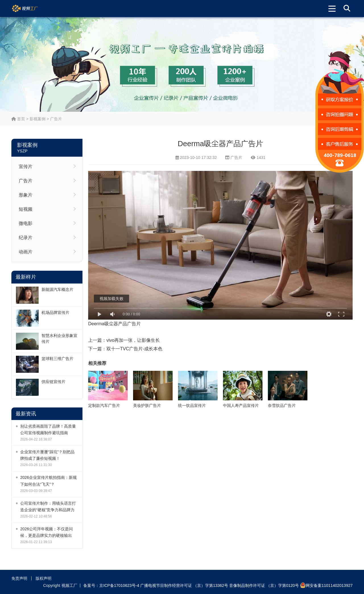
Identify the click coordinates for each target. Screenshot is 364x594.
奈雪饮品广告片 (282, 405)
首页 (18, 119)
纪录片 (26, 238)
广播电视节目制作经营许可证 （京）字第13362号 (184, 585)
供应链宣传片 (53, 382)
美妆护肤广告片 (147, 405)
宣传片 (26, 166)
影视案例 (38, 119)
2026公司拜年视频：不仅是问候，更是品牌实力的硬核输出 (46, 532)
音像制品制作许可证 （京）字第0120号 (264, 585)
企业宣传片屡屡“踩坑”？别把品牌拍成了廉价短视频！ (47, 455)
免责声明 (19, 578)
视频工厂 (32, 9)
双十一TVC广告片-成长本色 (134, 349)
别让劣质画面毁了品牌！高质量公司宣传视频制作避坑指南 (48, 430)
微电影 (26, 223)
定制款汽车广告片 (104, 405)
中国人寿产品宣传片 (241, 405)
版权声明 (44, 578)
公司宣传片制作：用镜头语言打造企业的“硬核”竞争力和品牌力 (48, 507)
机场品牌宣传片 (55, 312)
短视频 (26, 209)
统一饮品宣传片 (192, 405)
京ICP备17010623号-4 (119, 585)
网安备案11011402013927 (326, 585)
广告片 (56, 119)
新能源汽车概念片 (57, 289)
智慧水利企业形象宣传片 (59, 339)
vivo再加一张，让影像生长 (133, 340)
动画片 (26, 252)
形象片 (26, 195)
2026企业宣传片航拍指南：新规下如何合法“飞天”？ (48, 481)
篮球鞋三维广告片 (57, 359)
